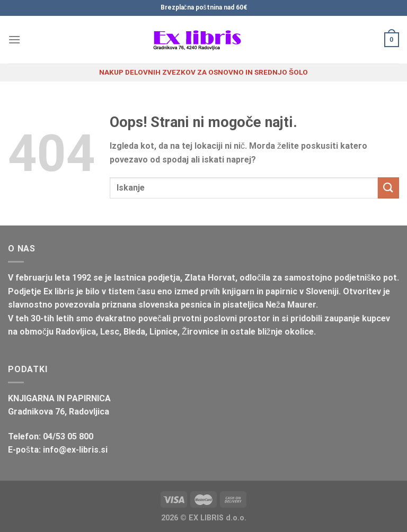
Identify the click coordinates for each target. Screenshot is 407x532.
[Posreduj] (388, 188)
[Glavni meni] (14, 39)
